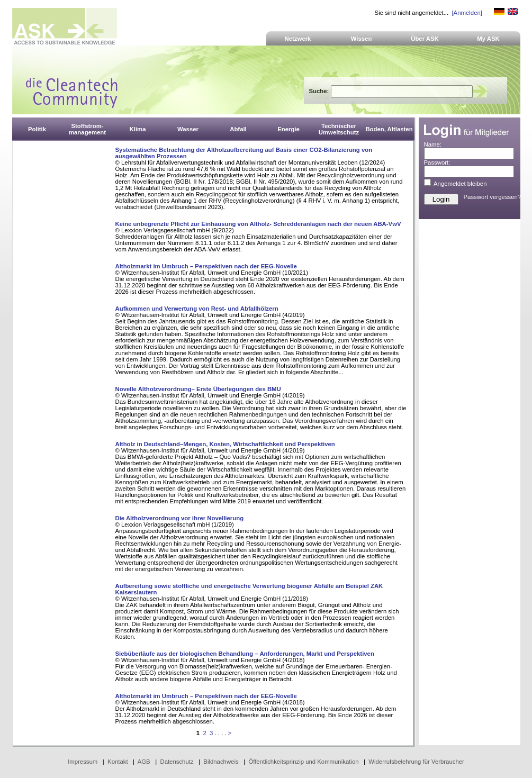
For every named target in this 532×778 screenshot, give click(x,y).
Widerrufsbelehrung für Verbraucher (416, 762)
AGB (144, 762)
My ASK (488, 39)
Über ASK (425, 39)
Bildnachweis (221, 762)
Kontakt (118, 762)
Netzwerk (298, 39)
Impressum (83, 762)
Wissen (362, 39)
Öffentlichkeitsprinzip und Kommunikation (303, 762)
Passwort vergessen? (493, 197)
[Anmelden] (467, 13)
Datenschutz (177, 762)
